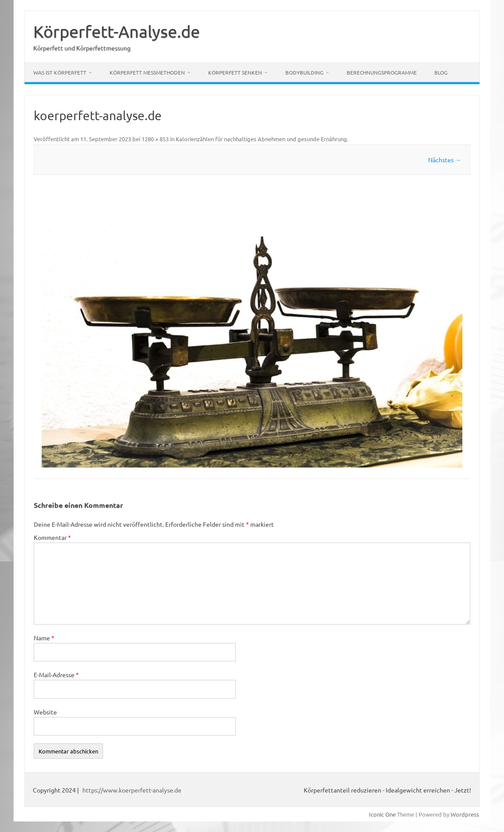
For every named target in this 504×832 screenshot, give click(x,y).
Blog (441, 72)
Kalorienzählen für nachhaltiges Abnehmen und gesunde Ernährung (261, 139)
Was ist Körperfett (60, 72)
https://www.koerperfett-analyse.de (132, 790)
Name (44, 638)
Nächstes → (445, 160)
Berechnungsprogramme (382, 72)
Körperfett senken (235, 72)
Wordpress (465, 814)
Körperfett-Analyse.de (117, 31)
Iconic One (382, 814)
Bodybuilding (304, 72)
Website (45, 712)
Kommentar (52, 537)
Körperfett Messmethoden (147, 72)
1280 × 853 (155, 139)
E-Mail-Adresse (56, 675)
